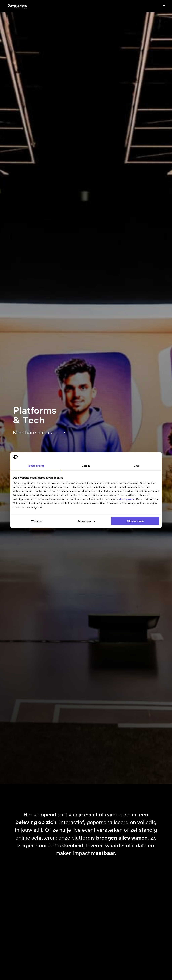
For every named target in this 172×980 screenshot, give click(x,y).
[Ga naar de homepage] (17, 6)
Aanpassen (86, 521)
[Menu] (164, 6)
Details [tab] (86, 466)
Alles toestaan (135, 521)
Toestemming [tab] (36, 466)
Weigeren (37, 521)
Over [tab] (136, 466)
